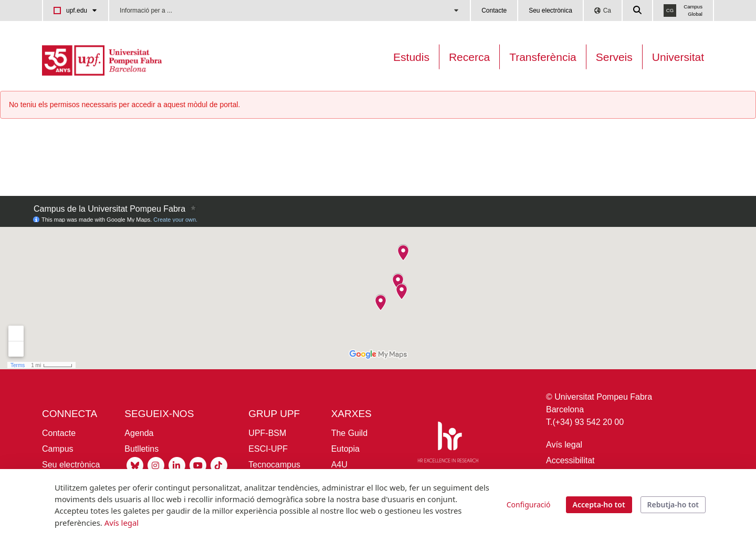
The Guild (349, 433)
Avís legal (564, 445)
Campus (58, 449)
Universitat (678, 57)
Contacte (494, 11)
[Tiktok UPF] (219, 465)
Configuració (529, 504)
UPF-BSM (267, 433)
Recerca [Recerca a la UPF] (469, 57)
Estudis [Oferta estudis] (411, 57)
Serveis (614, 57)
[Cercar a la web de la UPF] (638, 11)
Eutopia (345, 449)
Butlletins (141, 449)
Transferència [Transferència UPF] (543, 57)
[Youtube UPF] (198, 465)
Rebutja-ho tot (673, 504)
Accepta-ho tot (599, 504)
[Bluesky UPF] (135, 465)
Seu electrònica (550, 11)
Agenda (139, 433)
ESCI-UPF (268, 449)
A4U (339, 465)
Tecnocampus (274, 465)
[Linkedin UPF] (177, 465)
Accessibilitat (570, 460)
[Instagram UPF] (156, 465)
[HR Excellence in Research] (448, 444)
